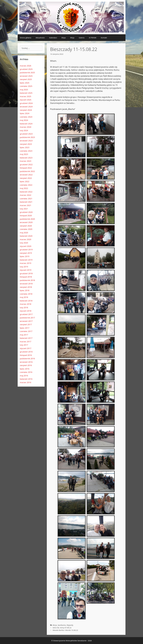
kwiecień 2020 (26, 236)
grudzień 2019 (26, 250)
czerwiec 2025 (26, 86)
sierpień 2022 (26, 178)
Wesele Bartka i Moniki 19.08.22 (65, 630)
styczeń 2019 (26, 270)
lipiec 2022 (25, 181)
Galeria (82, 38)
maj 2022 (24, 188)
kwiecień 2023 (26, 158)
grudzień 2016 (26, 352)
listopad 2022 (26, 168)
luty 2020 (24, 243)
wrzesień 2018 (26, 284)
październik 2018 (27, 280)
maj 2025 (24, 90)
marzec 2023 (26, 161)
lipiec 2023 (25, 147)
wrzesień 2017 (26, 321)
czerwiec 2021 (26, 199)
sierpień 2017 (26, 324)
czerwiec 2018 (26, 294)
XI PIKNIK (93, 38)
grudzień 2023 (26, 134)
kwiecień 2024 (26, 124)
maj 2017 (24, 335)
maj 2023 (24, 154)
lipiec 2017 (25, 328)
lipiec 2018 (25, 290)
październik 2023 (27, 137)
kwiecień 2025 (26, 93)
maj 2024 (24, 120)
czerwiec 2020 (26, 229)
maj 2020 (24, 233)
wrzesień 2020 (26, 222)
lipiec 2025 (25, 83)
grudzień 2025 (26, 69)
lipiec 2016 (25, 369)
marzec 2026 (26, 66)
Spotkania (62, 625)
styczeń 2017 (26, 348)
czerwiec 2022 (26, 185)
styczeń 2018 (26, 311)
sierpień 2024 (26, 110)
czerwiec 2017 (26, 331)
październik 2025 (27, 73)
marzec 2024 (26, 127)
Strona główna (26, 38)
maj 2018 (24, 297)
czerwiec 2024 (26, 117)
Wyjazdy (70, 625)
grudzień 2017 (26, 314)
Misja (72, 38)
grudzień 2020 (26, 212)
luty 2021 (24, 209)
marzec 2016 (26, 382)
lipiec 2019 (25, 256)
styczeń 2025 (26, 100)
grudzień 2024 (26, 103)
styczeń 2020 (26, 246)
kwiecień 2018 (26, 301)
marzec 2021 (26, 205)
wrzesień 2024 (26, 107)
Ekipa (64, 38)
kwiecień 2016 (26, 379)
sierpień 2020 (26, 226)
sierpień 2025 (26, 79)
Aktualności (40, 38)
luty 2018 (24, 307)
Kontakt (104, 38)
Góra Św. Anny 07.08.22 (62, 628)
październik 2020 (27, 219)
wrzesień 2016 (26, 362)
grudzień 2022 (26, 164)
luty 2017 (24, 345)
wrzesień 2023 (26, 141)
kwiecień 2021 (26, 202)
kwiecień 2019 (26, 260)
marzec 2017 (26, 342)
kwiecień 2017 (26, 338)
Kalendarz (53, 38)
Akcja (55, 625)
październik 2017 (27, 318)
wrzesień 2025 (26, 76)
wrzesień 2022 (26, 175)
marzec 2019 (26, 263)
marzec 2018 (26, 304)
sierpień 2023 (26, 144)
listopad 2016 (26, 355)
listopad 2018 (26, 277)
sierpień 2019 (26, 253)
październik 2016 (27, 359)
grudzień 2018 (26, 273)
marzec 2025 (26, 96)
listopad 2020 (26, 216)
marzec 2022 (26, 195)
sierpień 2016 (26, 365)
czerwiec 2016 (26, 372)
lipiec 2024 (25, 113)
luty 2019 (24, 267)
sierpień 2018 (26, 287)
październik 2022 (27, 171)
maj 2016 (24, 376)
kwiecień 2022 (26, 192)
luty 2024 (24, 130)
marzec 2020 (26, 239)
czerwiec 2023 (26, 151)
